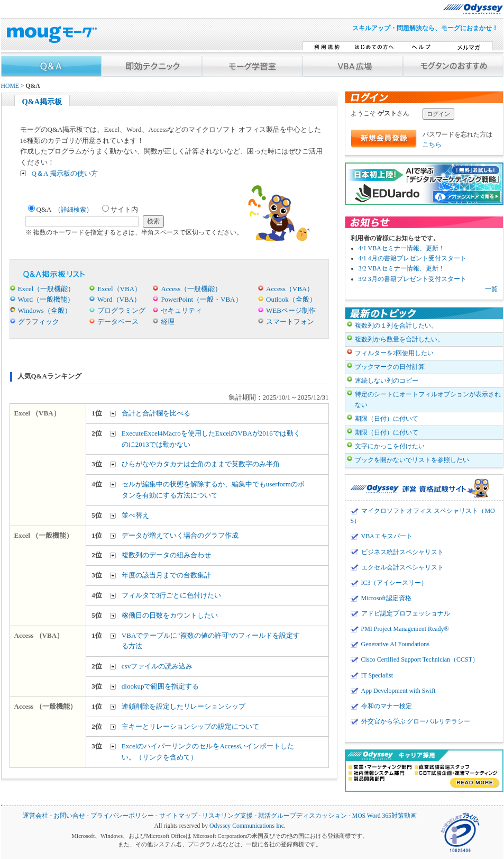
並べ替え (135, 515)
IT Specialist (377, 675)
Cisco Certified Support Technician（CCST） (420, 659)
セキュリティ (181, 310)
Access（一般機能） (191, 289)
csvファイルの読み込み (157, 666)
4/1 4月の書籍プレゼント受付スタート (413, 258)
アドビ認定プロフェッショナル (406, 613)
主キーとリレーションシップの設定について (190, 726)
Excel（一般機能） (47, 289)
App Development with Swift (398, 691)
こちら (432, 144)
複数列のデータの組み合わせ (166, 555)
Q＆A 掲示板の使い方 (65, 173)
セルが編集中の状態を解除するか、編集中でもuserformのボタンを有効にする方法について (213, 490)
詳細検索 (74, 210)
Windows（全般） (45, 310)
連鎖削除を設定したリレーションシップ (184, 706)
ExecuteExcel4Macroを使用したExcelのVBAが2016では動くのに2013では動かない (211, 439)
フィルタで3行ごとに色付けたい (172, 595)
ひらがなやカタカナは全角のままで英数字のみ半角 (201, 464)
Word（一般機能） (46, 299)
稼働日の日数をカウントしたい (170, 615)
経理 (168, 322)
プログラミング (121, 310)
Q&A (61, 209)
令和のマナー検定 (387, 706)
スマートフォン (290, 322)
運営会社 (35, 816)
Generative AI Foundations (395, 644)
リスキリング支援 (227, 816)
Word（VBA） (119, 299)
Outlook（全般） (291, 299)
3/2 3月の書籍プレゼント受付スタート (413, 279)
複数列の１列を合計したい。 (396, 325)
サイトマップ (178, 816)
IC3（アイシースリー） (395, 583)
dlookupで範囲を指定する (161, 686)
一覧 (491, 289)
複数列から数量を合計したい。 (399, 339)
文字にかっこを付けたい (390, 446)
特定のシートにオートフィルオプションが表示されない (428, 399)
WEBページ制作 (291, 310)
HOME (10, 86)
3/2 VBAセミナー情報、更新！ (402, 268)
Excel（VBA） (119, 289)
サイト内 (120, 209)
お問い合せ (69, 816)
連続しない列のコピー (387, 381)
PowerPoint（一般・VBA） (201, 299)
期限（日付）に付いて (387, 419)
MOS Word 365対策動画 (384, 816)
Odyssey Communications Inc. (248, 826)
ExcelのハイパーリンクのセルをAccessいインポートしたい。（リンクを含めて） (208, 752)
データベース (118, 322)
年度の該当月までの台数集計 (166, 575)
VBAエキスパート (387, 536)
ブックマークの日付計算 (390, 367)
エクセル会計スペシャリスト (402, 567)
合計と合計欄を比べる (156, 413)
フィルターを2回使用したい (395, 353)
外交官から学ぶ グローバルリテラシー (416, 721)
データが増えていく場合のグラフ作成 (180, 535)
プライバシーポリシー (122, 816)
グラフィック (39, 322)
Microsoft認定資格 (386, 598)
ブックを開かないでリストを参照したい (412, 460)
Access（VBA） (290, 289)
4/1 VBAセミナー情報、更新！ (402, 248)
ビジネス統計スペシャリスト (402, 552)
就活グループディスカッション (303, 816)
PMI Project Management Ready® (405, 629)
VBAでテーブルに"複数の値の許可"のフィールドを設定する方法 (211, 641)
